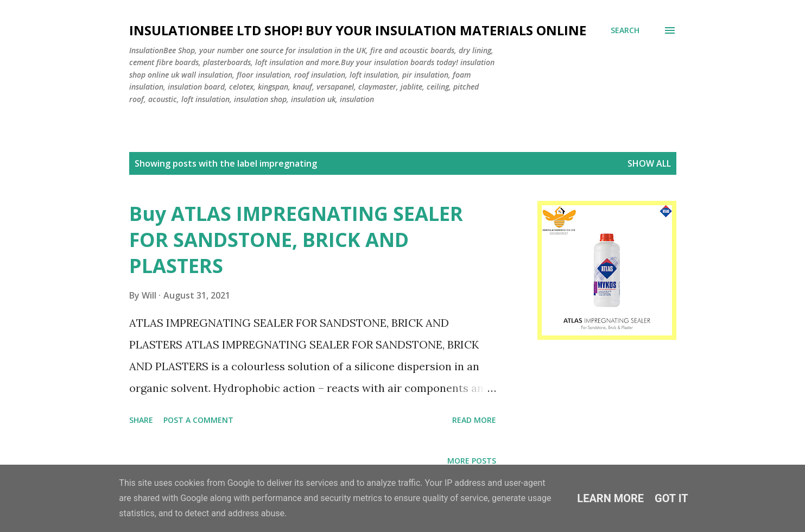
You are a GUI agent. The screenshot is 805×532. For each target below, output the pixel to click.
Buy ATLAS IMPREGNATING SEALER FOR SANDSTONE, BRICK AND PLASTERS (296, 240)
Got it (671, 498)
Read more (474, 420)
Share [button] (141, 420)
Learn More (610, 498)
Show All (649, 163)
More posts (472, 461)
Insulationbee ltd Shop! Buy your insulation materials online (358, 30)
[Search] (625, 30)
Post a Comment (198, 420)
